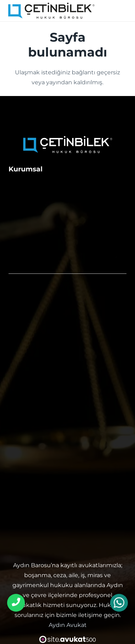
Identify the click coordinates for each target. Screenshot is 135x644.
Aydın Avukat (68, 625)
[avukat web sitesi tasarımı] (68, 639)
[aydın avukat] (51, 11)
